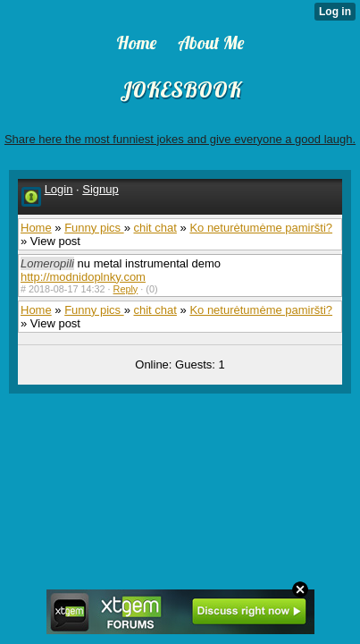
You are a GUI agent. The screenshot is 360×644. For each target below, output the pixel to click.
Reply (126, 289)
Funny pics (94, 228)
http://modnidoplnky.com (83, 277)
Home (36, 228)
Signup (100, 189)
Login (59, 189)
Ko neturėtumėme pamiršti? (261, 228)
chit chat (155, 228)
